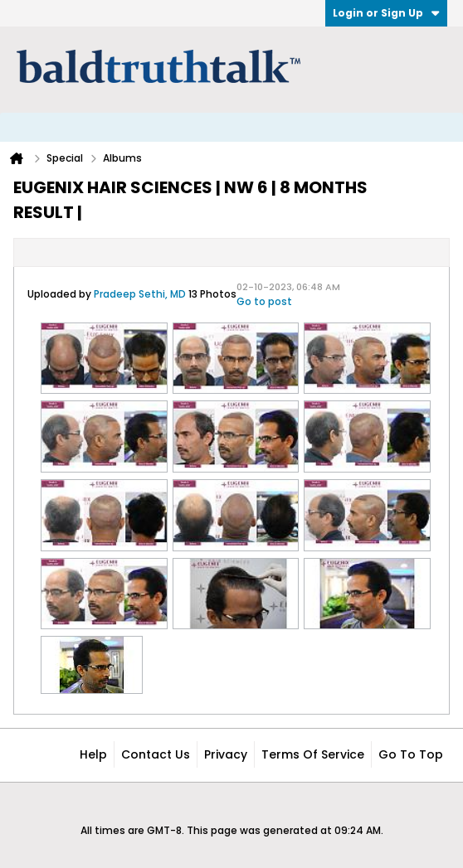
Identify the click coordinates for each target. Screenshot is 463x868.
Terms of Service (313, 754)
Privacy (226, 754)
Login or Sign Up (386, 13)
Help (93, 754)
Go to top (411, 754)
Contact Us (156, 754)
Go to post (264, 301)
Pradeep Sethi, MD (140, 294)
